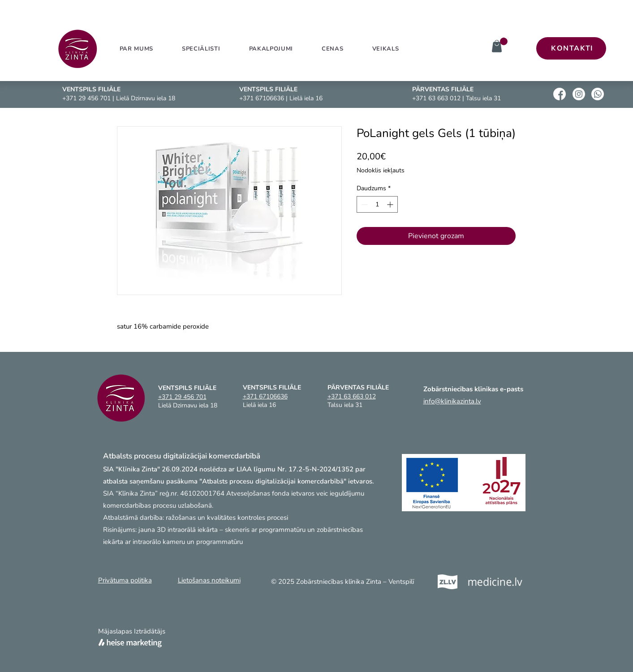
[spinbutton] (377, 204)
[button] (271, 49)
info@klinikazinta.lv (452, 401)
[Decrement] (364, 204)
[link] (504, 41)
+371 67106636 (262, 98)
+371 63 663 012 (436, 98)
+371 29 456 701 (86, 98)
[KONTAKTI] (571, 48)
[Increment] (391, 204)
